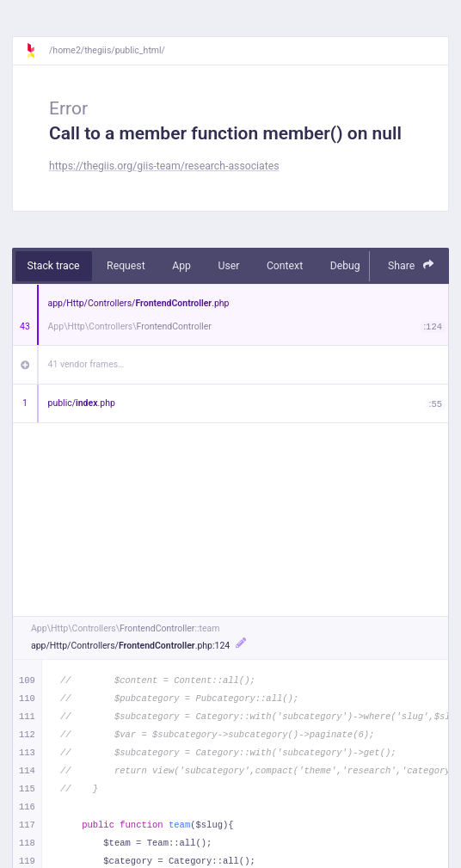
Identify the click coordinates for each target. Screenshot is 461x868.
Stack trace (54, 266)
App (181, 266)
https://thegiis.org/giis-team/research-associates (164, 166)
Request (126, 266)
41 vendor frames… (86, 364)
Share (411, 265)
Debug (345, 266)
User (228, 266)
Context (285, 266)
